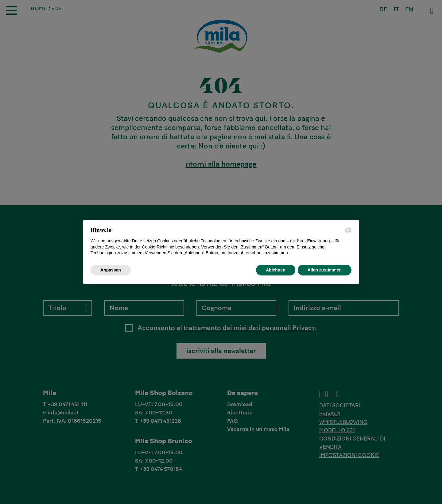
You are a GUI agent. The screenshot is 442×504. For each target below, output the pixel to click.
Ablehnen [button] (276, 270)
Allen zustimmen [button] (325, 270)
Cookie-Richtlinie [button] (158, 247)
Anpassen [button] (111, 270)
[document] (221, 242)
